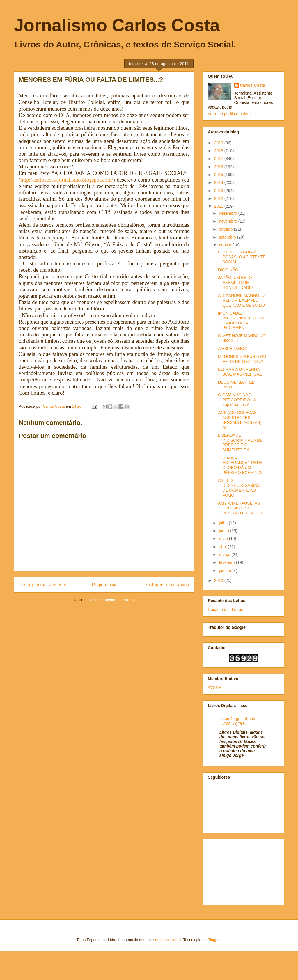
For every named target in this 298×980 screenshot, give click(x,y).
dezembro (228, 213)
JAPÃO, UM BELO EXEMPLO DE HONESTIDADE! (235, 283)
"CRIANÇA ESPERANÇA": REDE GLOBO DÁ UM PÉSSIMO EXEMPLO (240, 465)
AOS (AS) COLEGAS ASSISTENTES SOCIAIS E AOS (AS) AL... (240, 420)
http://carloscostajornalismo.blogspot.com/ (67, 180)
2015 (219, 175)
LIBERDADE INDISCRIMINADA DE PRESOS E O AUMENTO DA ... (240, 443)
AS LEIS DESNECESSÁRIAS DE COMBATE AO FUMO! (239, 488)
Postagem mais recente (42, 585)
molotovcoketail (168, 940)
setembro (228, 237)
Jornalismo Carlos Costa (117, 25)
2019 (219, 143)
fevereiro (227, 562)
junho (224, 531)
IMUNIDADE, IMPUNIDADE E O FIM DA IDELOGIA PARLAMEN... (241, 320)
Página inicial (105, 585)
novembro (228, 221)
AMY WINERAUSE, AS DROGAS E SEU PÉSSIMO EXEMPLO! (240, 508)
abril (223, 547)
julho (224, 523)
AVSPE (214, 688)
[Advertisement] (237, 870)
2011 (219, 206)
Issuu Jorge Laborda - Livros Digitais (239, 721)
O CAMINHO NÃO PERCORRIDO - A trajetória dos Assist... (240, 400)
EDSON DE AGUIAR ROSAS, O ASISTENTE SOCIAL (242, 257)
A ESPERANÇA (232, 349)
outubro (226, 229)
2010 (219, 580)
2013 (219, 191)
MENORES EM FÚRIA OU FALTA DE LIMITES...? (242, 359)
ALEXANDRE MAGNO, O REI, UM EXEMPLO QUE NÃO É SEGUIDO (241, 300)
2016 (219, 167)
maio (224, 539)
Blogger (214, 940)
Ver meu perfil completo (229, 114)
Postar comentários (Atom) (111, 600)
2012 (219, 198)
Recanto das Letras (225, 610)
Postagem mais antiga (167, 585)
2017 (219, 159)
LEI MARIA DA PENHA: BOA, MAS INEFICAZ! (240, 372)
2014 (219, 182)
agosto (226, 245)
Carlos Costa (253, 85)
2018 (219, 151)
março (225, 555)
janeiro (226, 571)
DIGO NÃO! (229, 270)
